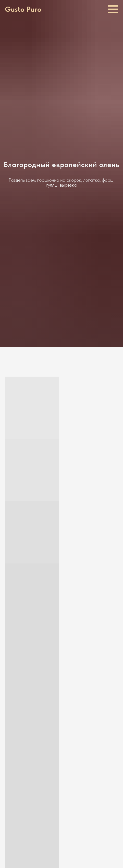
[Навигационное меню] (113, 9)
